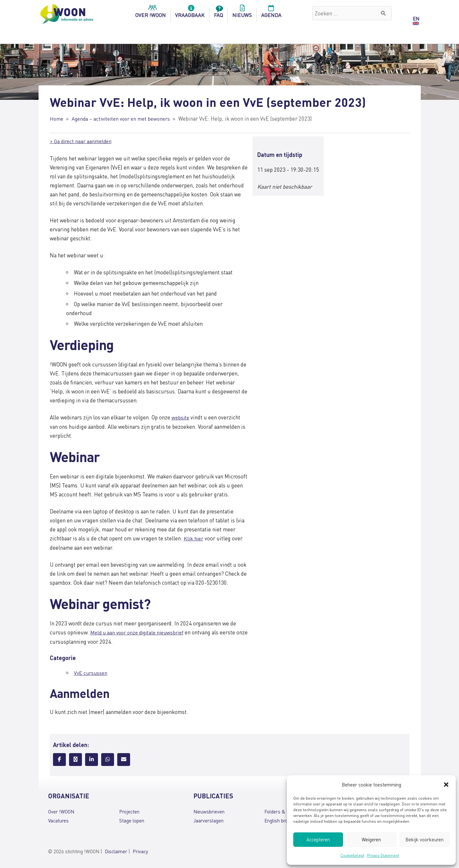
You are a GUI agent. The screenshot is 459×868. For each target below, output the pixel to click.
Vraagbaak (190, 13)
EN (416, 19)
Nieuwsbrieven (209, 810)
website (181, 417)
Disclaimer (116, 850)
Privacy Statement (383, 855)
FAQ (218, 13)
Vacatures (58, 819)
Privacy (140, 850)
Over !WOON (61, 810)
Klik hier (194, 537)
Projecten (129, 810)
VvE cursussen (91, 672)
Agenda (271, 13)
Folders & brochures (286, 810)
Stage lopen (132, 819)
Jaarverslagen (208, 819)
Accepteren (318, 839)
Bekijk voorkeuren (424, 839)
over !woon (150, 13)
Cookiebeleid (352, 855)
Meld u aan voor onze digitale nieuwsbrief (140, 631)
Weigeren (371, 839)
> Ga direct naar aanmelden (82, 141)
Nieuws (242, 13)
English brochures (283, 819)
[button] (446, 785)
